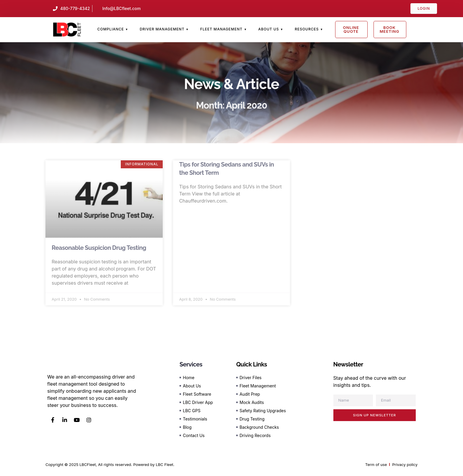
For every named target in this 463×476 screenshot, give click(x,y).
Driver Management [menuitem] (162, 29)
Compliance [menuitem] (110, 29)
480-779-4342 (75, 8)
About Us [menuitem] (269, 29)
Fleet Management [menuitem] (221, 29)
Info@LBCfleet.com (121, 8)
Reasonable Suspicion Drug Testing (99, 248)
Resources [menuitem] (307, 29)
